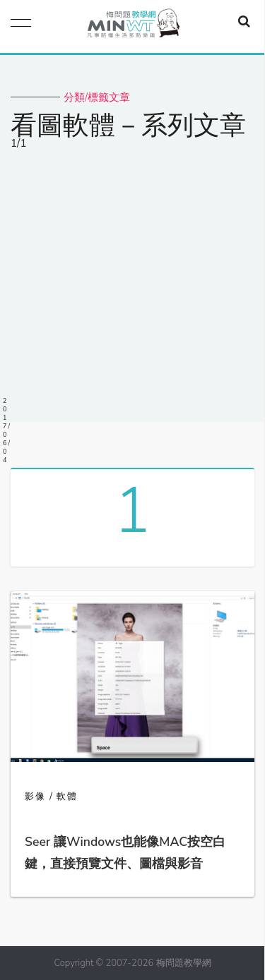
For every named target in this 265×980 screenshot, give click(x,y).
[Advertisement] (132, 290)
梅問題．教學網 (133, 26)
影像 (35, 797)
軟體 (67, 797)
